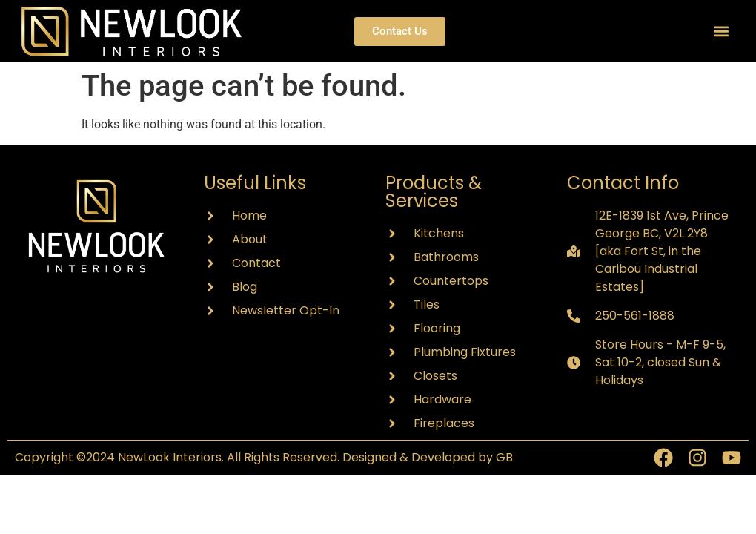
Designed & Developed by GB (428, 457)
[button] (722, 32)
